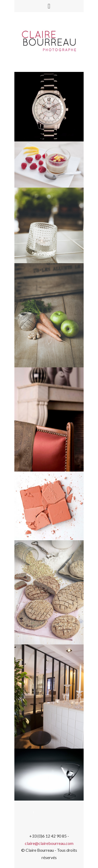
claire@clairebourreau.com (49, 843)
